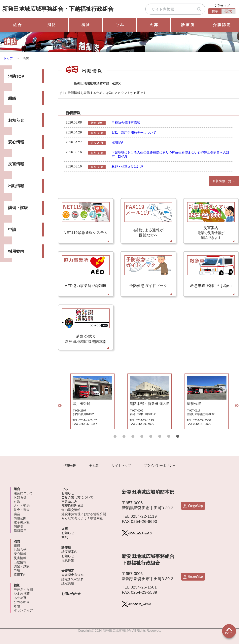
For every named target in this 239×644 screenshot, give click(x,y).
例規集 (94, 465)
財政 (17, 501)
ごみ (65, 489)
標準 (215, 11)
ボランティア (23, 610)
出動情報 (16, 186)
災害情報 (16, 164)
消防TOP (16, 76)
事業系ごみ (69, 501)
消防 (17, 541)
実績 (65, 537)
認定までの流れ (73, 579)
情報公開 (70, 465)
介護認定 (68, 571)
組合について (23, 493)
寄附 (17, 606)
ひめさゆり (22, 602)
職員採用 (20, 531)
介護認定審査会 (73, 575)
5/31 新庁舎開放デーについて (134, 133)
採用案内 (16, 251)
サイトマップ (121, 465)
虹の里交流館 (71, 510)
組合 (17, 489)
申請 (12, 230)
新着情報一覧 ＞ (224, 181)
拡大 (228, 11)
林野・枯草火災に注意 (127, 167)
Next (237, 406)
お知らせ (16, 120)
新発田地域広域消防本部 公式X (97, 83)
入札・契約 (22, 506)
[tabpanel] (92, 401)
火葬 (65, 529)
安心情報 (16, 142)
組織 (12, 98)
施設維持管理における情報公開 (84, 514)
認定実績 (68, 583)
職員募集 (68, 560)
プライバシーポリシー (160, 465)
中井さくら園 (23, 589)
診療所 (66, 548)
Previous (60, 406)
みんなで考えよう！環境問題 (82, 518)
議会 (17, 514)
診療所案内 (69, 552)
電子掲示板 (22, 522)
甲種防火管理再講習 (126, 123)
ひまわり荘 (22, 594)
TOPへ (229, 631)
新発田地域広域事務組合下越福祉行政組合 (58, 9)
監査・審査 (22, 510)
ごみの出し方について (77, 497)
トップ (8, 58)
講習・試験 (18, 208)
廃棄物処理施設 (73, 506)
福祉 (17, 585)
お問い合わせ (71, 594)
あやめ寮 (20, 598)
